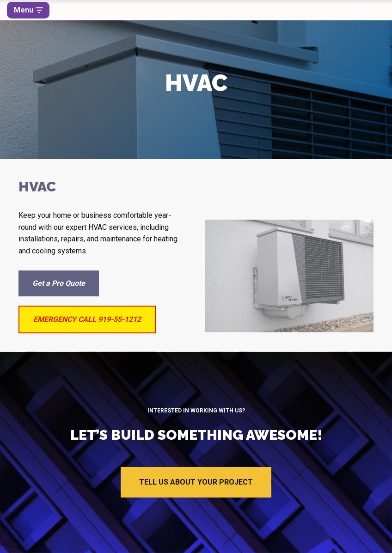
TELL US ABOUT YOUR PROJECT (196, 482)
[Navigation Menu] (28, 10)
